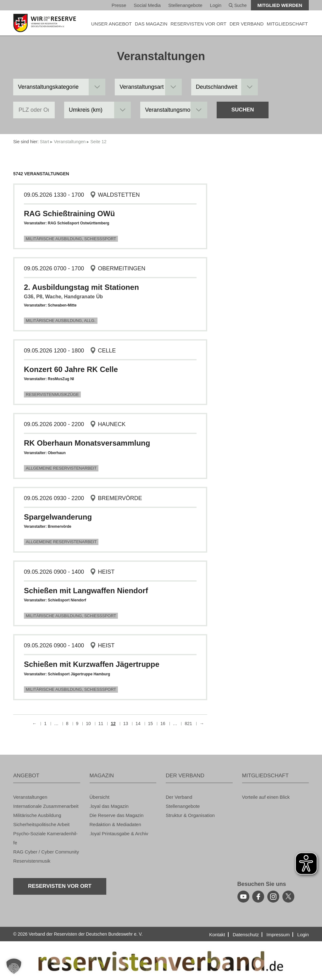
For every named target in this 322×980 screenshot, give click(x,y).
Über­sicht (100, 797)
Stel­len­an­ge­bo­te (185, 5)
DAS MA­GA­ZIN (151, 24)
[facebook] (258, 897)
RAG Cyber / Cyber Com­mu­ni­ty (46, 852)
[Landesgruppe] (225, 87)
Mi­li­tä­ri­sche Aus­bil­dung (37, 815)
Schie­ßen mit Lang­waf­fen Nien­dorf (86, 591)
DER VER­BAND (247, 24)
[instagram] (273, 897)
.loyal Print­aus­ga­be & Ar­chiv (119, 834)
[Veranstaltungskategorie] (59, 87)
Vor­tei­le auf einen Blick (266, 797)
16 (163, 724)
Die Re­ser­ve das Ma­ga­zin (117, 815)
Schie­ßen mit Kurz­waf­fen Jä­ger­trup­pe (92, 664)
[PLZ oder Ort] (34, 110)
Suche (238, 5)
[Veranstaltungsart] (148, 87)
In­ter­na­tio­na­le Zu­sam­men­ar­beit (46, 806)
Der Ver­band (179, 797)
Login (216, 5)
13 (126, 724)
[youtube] (243, 897)
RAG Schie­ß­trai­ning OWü (69, 214)
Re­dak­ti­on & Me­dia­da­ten (115, 824)
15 (151, 724)
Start (45, 142)
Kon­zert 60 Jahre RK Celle (71, 369)
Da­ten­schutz (246, 935)
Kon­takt (217, 935)
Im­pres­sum (278, 935)
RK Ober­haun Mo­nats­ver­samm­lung (87, 443)
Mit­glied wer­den (280, 5)
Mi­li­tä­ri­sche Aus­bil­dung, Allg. (61, 321)
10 (88, 724)
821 (188, 724)
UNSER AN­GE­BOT (111, 24)
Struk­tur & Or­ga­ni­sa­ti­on (190, 815)
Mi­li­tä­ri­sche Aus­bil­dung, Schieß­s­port (71, 239)
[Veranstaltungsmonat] (174, 110)
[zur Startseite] (47, 23)
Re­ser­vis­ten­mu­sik (32, 861)
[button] (14, 966)
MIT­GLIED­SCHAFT (287, 24)
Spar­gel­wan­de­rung (58, 517)
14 (138, 724)
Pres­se (119, 5)
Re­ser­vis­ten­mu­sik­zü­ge (52, 394)
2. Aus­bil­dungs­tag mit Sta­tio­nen (81, 287)
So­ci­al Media (147, 5)
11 (101, 724)
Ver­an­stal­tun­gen (70, 142)
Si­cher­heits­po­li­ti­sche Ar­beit (41, 824)
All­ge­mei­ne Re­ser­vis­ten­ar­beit (61, 468)
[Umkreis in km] (98, 110)
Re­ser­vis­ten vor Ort (198, 24)
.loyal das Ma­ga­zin (109, 806)
